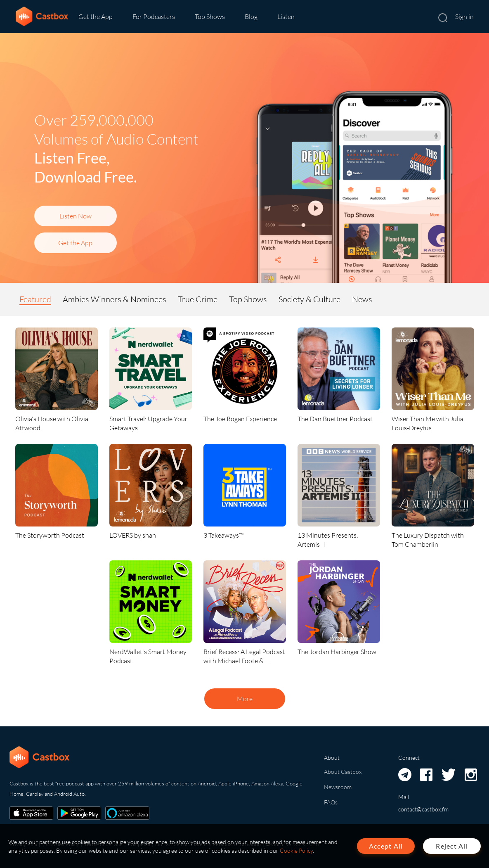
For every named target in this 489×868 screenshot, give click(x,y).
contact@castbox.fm (423, 809)
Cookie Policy (296, 850)
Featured (35, 299)
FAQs (331, 802)
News (362, 299)
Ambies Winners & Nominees (115, 299)
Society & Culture (309, 299)
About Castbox (343, 772)
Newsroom (338, 787)
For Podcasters (154, 17)
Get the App (96, 17)
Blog (251, 17)
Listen (286, 17)
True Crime (198, 299)
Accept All (386, 846)
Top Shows (210, 17)
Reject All (452, 846)
